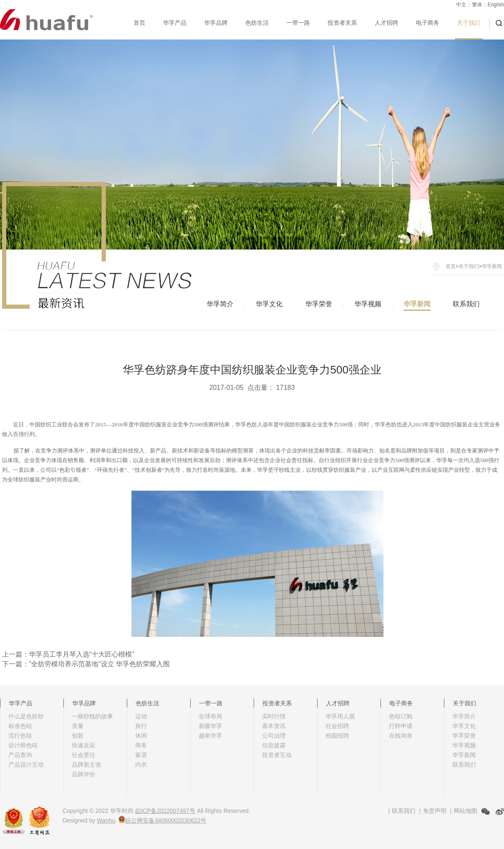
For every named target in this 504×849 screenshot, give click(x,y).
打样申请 (401, 726)
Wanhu (106, 820)
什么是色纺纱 (26, 716)
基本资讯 (274, 726)
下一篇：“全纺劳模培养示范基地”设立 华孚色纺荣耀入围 (86, 664)
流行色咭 (20, 736)
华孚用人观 (340, 716)
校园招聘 (337, 736)
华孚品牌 (216, 23)
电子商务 (428, 23)
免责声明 (435, 811)
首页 (139, 23)
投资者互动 (277, 755)
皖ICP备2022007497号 (165, 811)
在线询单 (401, 736)
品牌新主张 (87, 765)
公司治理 (274, 736)
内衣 (141, 765)
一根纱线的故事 (92, 716)
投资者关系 (342, 23)
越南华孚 (210, 736)
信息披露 (274, 745)
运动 (141, 716)
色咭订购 (401, 716)
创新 (78, 736)
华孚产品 (175, 23)
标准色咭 (20, 726)
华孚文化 (269, 304)
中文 (461, 5)
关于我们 (469, 23)
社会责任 (84, 755)
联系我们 (466, 304)
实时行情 (274, 716)
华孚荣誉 (319, 304)
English (496, 5)
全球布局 (210, 716)
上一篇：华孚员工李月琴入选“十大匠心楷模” (68, 654)
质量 (78, 726)
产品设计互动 (26, 765)
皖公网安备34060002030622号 (162, 820)
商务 (141, 745)
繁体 (477, 5)
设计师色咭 (23, 745)
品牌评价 (84, 774)
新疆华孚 (210, 726)
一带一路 (298, 23)
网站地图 (465, 811)
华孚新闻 (417, 304)
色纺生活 (257, 23)
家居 (141, 755)
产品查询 (20, 755)
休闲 (141, 736)
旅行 (141, 726)
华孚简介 (220, 304)
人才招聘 (386, 23)
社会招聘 (337, 726)
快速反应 (84, 745)
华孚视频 (368, 304)
